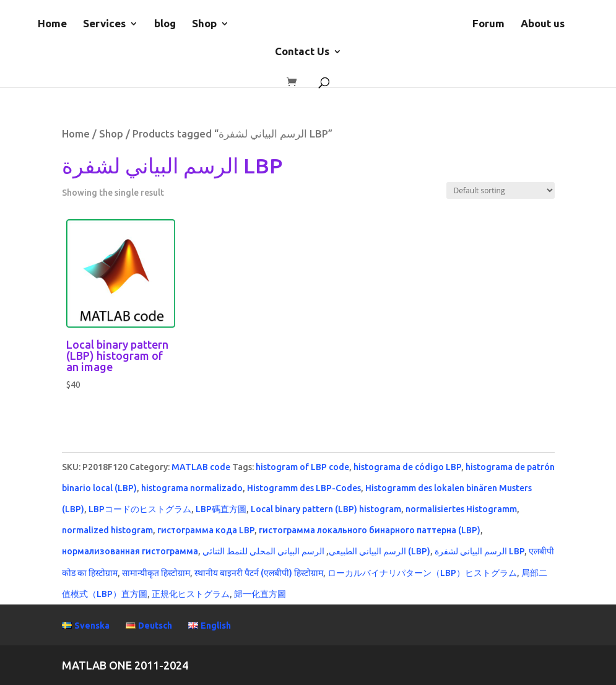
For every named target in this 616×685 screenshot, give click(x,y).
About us (543, 24)
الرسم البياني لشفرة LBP (479, 551)
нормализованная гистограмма (130, 551)
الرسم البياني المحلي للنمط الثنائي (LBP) (316, 551)
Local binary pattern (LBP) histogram (326, 509)
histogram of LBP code (302, 467)
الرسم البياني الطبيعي (367, 551)
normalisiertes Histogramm (461, 509)
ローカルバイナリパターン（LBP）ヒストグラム (422, 573)
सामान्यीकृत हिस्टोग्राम (156, 573)
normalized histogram (107, 530)
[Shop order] (501, 190)
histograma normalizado (192, 488)
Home (52, 24)
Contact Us (302, 52)
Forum (488, 24)
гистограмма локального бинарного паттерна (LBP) (370, 530)
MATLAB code (201, 467)
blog (165, 24)
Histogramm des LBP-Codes (304, 488)
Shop (204, 24)
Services (104, 24)
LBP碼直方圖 (221, 509)
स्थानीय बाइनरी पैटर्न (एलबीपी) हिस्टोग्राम (259, 573)
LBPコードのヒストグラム (140, 509)
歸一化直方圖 (260, 594)
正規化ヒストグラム (191, 594)
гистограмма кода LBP (206, 530)
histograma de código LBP (407, 467)
